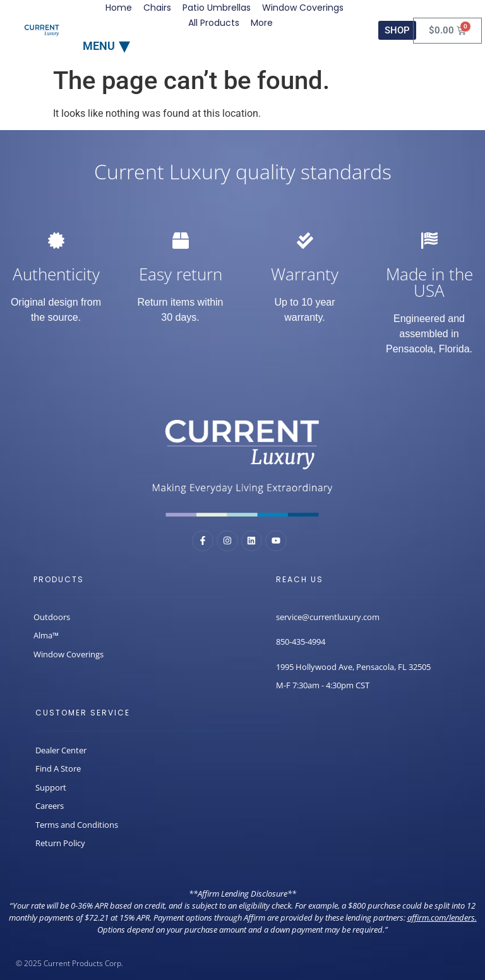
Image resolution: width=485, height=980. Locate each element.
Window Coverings (303, 8)
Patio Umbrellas (217, 8)
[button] (106, 45)
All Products (214, 23)
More (262, 23)
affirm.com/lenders (441, 917)
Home (119, 8)
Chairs (157, 8)
